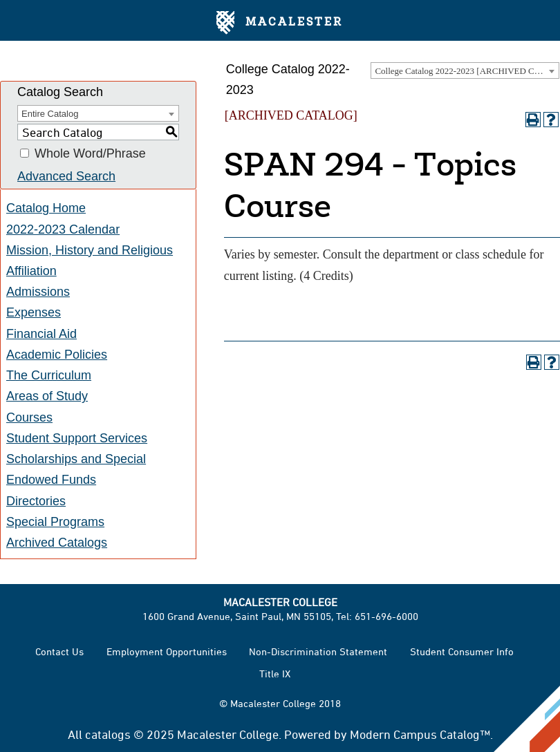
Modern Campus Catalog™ (420, 734)
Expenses (34, 312)
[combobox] (465, 70)
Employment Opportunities (167, 651)
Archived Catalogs (57, 543)
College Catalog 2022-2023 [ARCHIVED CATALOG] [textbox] (467, 71)
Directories (36, 501)
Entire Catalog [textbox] (50, 114)
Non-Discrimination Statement (318, 651)
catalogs (108, 734)
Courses (29, 417)
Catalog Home (46, 208)
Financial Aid (41, 334)
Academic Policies (57, 355)
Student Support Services (77, 438)
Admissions (38, 292)
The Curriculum (49, 375)
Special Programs (55, 522)
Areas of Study (47, 396)
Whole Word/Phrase (90, 153)
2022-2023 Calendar (63, 229)
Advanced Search (66, 176)
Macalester (280, 23)
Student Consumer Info (462, 651)
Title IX (275, 674)
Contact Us (59, 651)
